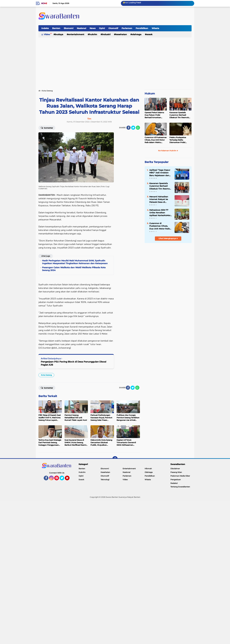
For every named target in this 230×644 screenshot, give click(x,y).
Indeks (45, 28)
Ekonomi (69, 28)
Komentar (47, 128)
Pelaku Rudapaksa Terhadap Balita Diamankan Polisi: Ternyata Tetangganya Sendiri (179, 140)
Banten (56, 28)
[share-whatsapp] (138, 128)
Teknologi (105, 480)
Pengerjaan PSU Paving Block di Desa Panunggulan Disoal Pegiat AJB (73, 363)
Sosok (149, 34)
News (93, 28)
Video (47, 34)
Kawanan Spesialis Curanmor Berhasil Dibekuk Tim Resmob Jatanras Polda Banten (179, 115)
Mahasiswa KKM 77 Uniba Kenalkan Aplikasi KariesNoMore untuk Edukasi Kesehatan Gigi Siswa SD (160, 213)
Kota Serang (46, 375)
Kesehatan (121, 34)
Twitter (63, 479)
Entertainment (76, 34)
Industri (106, 34)
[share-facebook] (128, 128)
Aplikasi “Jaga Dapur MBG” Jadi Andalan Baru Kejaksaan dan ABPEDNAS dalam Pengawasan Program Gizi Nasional (160, 173)
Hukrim (93, 34)
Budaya (59, 34)
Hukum (150, 94)
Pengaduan (176, 480)
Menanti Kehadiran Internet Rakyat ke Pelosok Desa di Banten (159, 199)
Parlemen (127, 28)
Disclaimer (175, 469)
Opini (102, 28)
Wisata (155, 28)
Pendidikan (142, 28)
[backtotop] (115, 459)
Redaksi (174, 483)
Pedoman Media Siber (180, 476)
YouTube (69, 479)
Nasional (81, 28)
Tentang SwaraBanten (180, 487)
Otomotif (113, 28)
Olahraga (137, 34)
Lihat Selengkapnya (168, 238)
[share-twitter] (133, 128)
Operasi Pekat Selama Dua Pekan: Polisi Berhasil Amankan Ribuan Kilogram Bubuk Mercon (155, 115)
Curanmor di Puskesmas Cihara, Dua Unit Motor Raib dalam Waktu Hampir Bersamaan (156, 140)
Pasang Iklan (176, 472)
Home (44, 3)
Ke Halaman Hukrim (168, 151)
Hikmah (148, 469)
